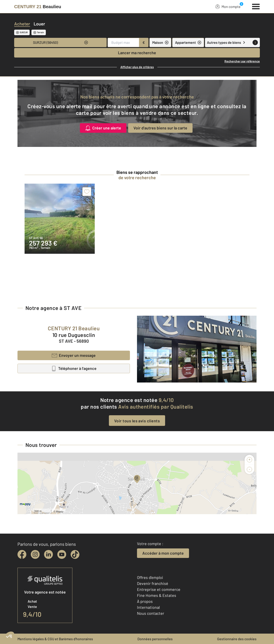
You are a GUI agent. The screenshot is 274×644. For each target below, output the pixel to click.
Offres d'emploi (150, 577)
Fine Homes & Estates (157, 595)
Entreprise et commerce (159, 589)
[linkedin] (48, 554)
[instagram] (35, 554)
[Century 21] (38, 7)
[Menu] (256, 6)
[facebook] (22, 554)
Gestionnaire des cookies (237, 639)
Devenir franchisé (153, 583)
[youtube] (62, 554)
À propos (145, 601)
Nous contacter (151, 613)
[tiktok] (75, 554)
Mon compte (228, 6)
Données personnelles (155, 639)
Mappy (60, 511)
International (148, 607)
